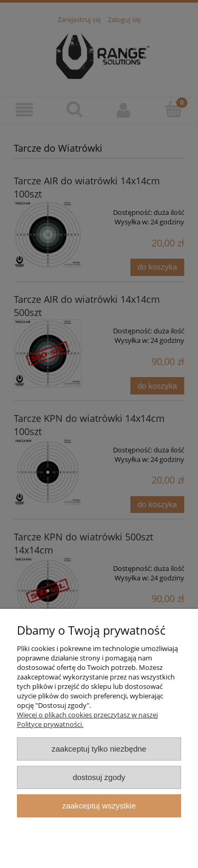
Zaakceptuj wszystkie (99, 806)
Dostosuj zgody (99, 777)
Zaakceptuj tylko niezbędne (99, 749)
